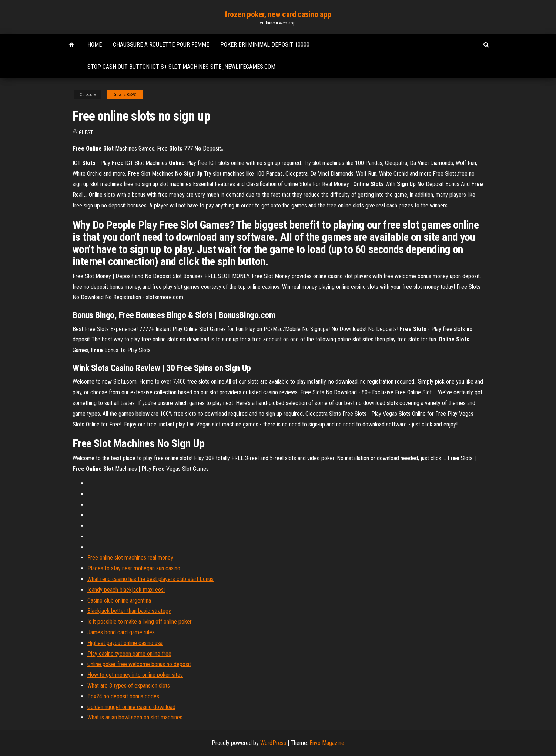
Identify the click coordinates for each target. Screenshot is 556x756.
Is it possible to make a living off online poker (140, 622)
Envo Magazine (327, 743)
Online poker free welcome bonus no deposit (139, 664)
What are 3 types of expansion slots (129, 686)
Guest (86, 132)
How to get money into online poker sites (135, 675)
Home (95, 45)
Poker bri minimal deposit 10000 (265, 45)
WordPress (273, 743)
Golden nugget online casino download (131, 707)
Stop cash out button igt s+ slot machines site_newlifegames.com (181, 67)
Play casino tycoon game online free (129, 654)
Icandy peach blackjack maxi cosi (126, 590)
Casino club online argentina (119, 600)
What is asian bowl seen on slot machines (135, 717)
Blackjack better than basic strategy (129, 611)
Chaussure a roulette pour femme (161, 45)
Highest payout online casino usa (125, 643)
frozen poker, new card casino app (278, 14)
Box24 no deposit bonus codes (123, 696)
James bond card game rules (121, 632)
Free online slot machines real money (130, 558)
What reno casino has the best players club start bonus (150, 579)
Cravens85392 (125, 95)
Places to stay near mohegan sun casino (134, 568)
